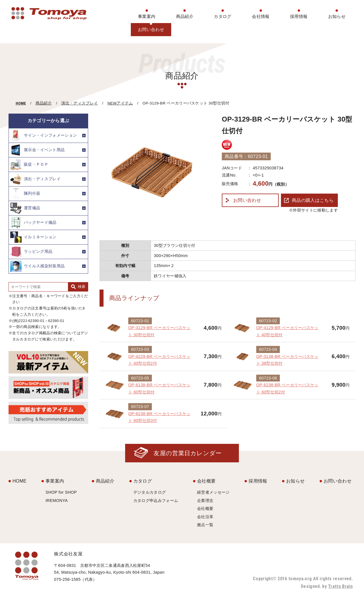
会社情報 (261, 16)
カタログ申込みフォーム (156, 500)
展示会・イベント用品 (37, 150)
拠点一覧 (205, 525)
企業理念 (205, 500)
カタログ (223, 16)
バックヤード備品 (33, 223)
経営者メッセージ (213, 492)
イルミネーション (33, 237)
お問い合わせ (151, 29)
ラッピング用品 (31, 252)
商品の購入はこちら (313, 200)
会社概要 (206, 481)
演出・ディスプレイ (79, 103)
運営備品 (25, 208)
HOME (21, 103)
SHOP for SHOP (61, 492)
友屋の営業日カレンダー (188, 453)
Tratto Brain (340, 586)
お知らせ (337, 16)
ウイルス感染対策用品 (37, 266)
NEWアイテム (120, 103)
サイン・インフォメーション (44, 136)
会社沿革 (205, 517)
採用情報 (299, 16)
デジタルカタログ (150, 492)
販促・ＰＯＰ (29, 165)
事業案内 (147, 16)
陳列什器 (25, 194)
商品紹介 (185, 16)
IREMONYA (57, 500)
